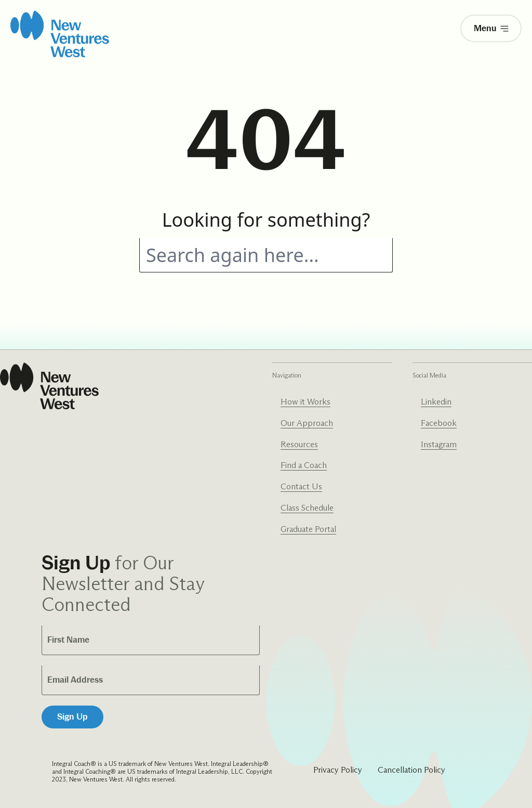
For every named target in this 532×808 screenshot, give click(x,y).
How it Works (305, 402)
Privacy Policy (338, 770)
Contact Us (301, 486)
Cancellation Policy (411, 770)
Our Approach (307, 423)
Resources (299, 444)
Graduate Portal (308, 529)
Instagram (439, 444)
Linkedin (436, 402)
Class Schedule (307, 508)
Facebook (439, 423)
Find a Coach (304, 465)
